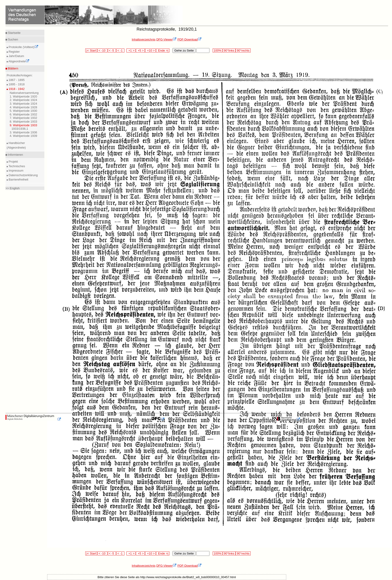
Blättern (13, 68)
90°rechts (243, 50)
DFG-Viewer (166, 39)
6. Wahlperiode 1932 (23, 114)
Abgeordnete (19, 61)
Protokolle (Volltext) (23, 47)
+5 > (140, 50)
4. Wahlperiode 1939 (23, 136)
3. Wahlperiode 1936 (23, 132)
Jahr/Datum (16, 56)
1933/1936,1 (20, 129)
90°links (229, 50)
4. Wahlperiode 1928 (23, 107)
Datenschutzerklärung (23, 175)
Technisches (16, 166)
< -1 (120, 50)
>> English (13, 188)
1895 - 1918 (16, 84)
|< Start (91, 50)
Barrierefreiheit (18, 179)
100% (217, 50)
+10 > (150, 50)
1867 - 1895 (16, 80)
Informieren (15, 155)
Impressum (16, 171)
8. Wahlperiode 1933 (23, 122)
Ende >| (163, 50)
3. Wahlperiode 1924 (23, 104)
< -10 (102, 50)
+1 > (131, 50)
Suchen (13, 39)
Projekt (13, 162)
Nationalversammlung (24, 93)
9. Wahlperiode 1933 (23, 125)
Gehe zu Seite (184, 50)
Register (14, 52)
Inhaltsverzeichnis (144, 39)
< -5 (112, 50)
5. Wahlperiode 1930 (23, 111)
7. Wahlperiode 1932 (23, 118)
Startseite (14, 33)
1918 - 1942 (16, 89)
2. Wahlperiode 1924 (23, 100)
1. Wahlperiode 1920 (23, 96)
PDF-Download (190, 39)
